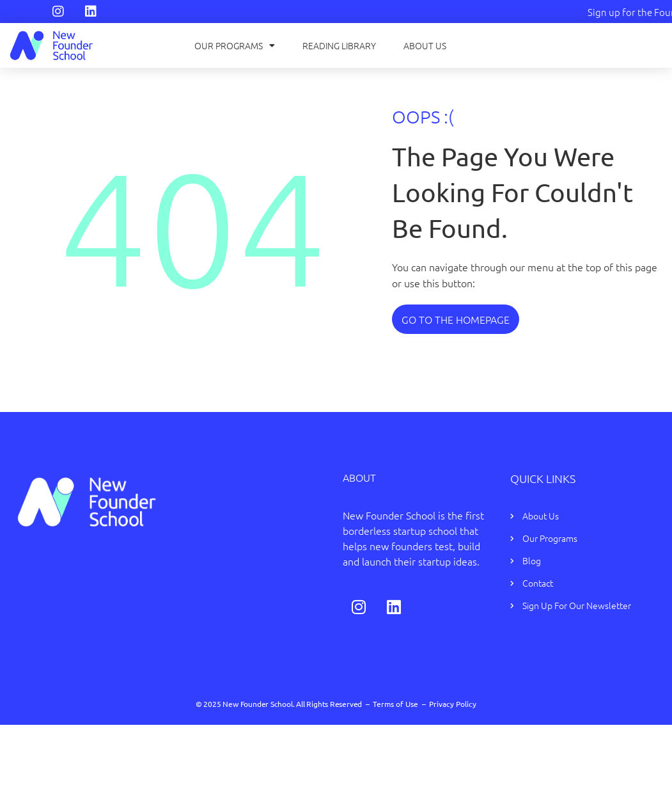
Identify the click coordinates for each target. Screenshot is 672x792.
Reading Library (339, 45)
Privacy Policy (453, 704)
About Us (425, 45)
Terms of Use (395, 704)
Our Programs (235, 45)
